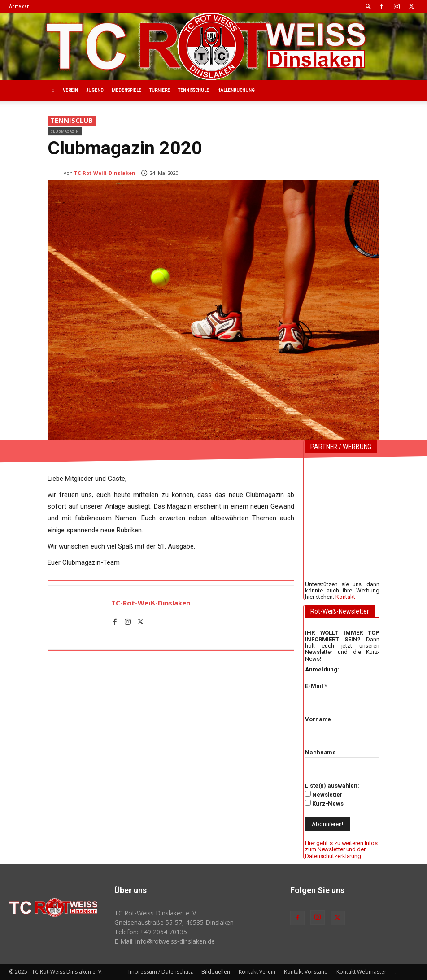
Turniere (160, 90)
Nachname (320, 752)
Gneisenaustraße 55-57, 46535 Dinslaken (174, 922)
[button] (368, 6)
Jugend (95, 90)
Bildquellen (216, 972)
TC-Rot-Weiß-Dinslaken (105, 173)
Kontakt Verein (257, 972)
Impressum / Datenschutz (161, 972)
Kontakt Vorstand (306, 972)
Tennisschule (194, 90)
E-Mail (316, 686)
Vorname (318, 719)
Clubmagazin (65, 131)
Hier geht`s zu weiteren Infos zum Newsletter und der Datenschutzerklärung (341, 849)
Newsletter (324, 794)
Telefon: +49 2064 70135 (151, 932)
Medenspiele (126, 90)
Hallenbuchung (236, 90)
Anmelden (19, 7)
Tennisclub (72, 121)
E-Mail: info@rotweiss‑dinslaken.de (165, 941)
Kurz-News (324, 803)
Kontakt (345, 597)
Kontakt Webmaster (362, 972)
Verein (70, 90)
